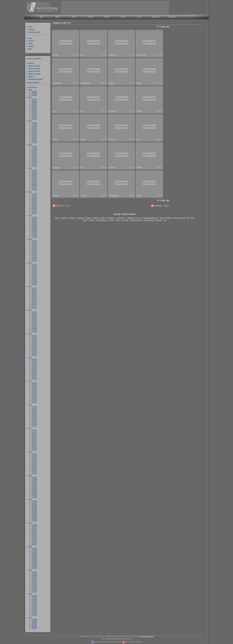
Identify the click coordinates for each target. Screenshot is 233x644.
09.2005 (34, 577)
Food (139, 218)
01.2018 (34, 284)
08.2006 (34, 555)
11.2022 (34, 172)
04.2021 (34, 208)
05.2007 (34, 537)
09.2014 (34, 364)
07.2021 (34, 202)
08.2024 (34, 130)
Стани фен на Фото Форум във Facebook (107, 642)
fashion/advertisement (150, 218)
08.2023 (34, 153)
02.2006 (34, 566)
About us (32, 46)
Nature (89, 218)
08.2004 (34, 603)
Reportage (64, 218)
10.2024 (34, 126)
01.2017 (34, 308)
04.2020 (34, 231)
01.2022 (34, 189)
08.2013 (34, 390)
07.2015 (34, 344)
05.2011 (34, 442)
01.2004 (34, 615)
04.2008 (34, 515)
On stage (125, 220)
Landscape (81, 218)
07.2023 (34, 155)
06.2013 (34, 393)
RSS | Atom (66, 206)
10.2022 (34, 173)
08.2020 (34, 224)
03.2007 (34, 541)
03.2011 (34, 446)
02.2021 (34, 211)
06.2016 (34, 322)
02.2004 (34, 613)
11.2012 (34, 408)
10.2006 (34, 552)
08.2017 (34, 295)
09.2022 (34, 175)
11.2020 (34, 219)
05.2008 (34, 513)
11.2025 (34, 101)
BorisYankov (57, 83)
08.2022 (34, 177)
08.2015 (34, 342)
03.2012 (34, 422)
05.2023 (34, 159)
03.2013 (34, 399)
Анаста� (56, 167)
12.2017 (34, 288)
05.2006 (34, 561)
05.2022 (34, 182)
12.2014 (34, 359)
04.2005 (34, 586)
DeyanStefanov (114, 195)
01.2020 (34, 237)
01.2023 (34, 166)
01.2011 (34, 450)
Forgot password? (34, 32)
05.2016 (34, 324)
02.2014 (34, 377)
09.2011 (34, 435)
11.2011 (34, 432)
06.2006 (34, 559)
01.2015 (34, 355)
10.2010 (34, 457)
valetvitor (112, 139)
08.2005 (34, 579)
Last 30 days (33, 87)
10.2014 (34, 363)
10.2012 (34, 410)
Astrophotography (136, 220)
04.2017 (34, 302)
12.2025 (34, 99)
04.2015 (34, 350)
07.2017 (34, 297)
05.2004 (34, 608)
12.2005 (34, 572)
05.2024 (34, 135)
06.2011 (34, 441)
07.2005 (34, 581)
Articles (31, 41)
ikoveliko (56, 195)
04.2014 (34, 373)
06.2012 (34, 417)
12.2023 (34, 146)
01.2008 (34, 520)
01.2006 (34, 568)
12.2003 (34, 619)
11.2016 (34, 313)
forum (123, 17)
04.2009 (34, 491)
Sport (118, 220)
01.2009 (34, 497)
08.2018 (34, 272)
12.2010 (34, 454)
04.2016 (34, 326)
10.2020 (34, 221)
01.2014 (34, 379)
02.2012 (34, 424)
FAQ (30, 49)
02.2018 (34, 282)
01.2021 (34, 213)
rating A (90, 17)
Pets (165, 220)
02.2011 (34, 448)
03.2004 (34, 611)
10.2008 (34, 504)
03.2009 (34, 493)
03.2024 (34, 139)
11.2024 (34, 124)
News (30, 38)
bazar (139, 17)
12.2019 (34, 241)
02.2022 (34, 188)
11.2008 (34, 503)
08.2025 (34, 106)
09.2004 (34, 601)
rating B (107, 17)
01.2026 (34, 95)
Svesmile (56, 55)
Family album (149, 220)
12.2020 (34, 217)
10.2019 (34, 244)
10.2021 (34, 197)
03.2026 (34, 91)
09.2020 (34, 222)
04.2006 (34, 562)
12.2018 (34, 264)
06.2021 (34, 204)
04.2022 (34, 184)
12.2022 (34, 170)
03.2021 (34, 210)
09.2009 (34, 483)
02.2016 (34, 330)
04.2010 (34, 468)
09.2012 (34, 412)
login (41, 17)
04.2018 (34, 279)
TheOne (139, 111)
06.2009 (34, 488)
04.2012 (34, 421)
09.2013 (34, 388)
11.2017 (34, 290)
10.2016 (34, 315)
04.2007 (34, 539)
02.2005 (34, 590)
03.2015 (34, 351)
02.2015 (34, 353)
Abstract (92, 220)
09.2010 (34, 459)
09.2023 (34, 152)
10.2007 (34, 528)
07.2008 (34, 510)
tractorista (112, 167)
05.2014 (34, 371)
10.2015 (34, 339)
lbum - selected (34, 71)
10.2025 (34, 102)
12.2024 (34, 123)
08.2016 (34, 319)
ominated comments (36, 79)
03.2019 (34, 257)
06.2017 (34, 299)
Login (30, 26)
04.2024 (34, 137)
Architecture (121, 218)
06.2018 (34, 275)
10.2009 (34, 481)
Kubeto (111, 83)
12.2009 (34, 477)
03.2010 (34, 470)
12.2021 (34, 193)
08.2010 (34, 461)
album (74, 17)
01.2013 (34, 402)
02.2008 (34, 519)
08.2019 (34, 248)
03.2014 (34, 375)
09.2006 (34, 553)
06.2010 (34, 464)
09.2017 (34, 293)
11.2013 (34, 384)
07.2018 (34, 273)
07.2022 (34, 179)
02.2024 (34, 140)
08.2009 (34, 484)
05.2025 (34, 111)
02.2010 (34, 471)
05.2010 (34, 466)
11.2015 (34, 337)
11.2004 (34, 597)
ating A (32, 76)
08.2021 (34, 201)
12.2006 (34, 548)
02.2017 (34, 306)
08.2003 (34, 626)
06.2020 (34, 228)
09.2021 (34, 199)
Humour (159, 220)
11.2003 (34, 621)
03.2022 (34, 186)
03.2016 (34, 328)
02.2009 (34, 495)
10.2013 (34, 386)
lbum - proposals (35, 74)
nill (54, 111)
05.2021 (34, 206)
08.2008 (34, 508)
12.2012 (34, 406)
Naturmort (111, 218)
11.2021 (34, 195)
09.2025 (34, 104)
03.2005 (34, 588)
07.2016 (34, 321)
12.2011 (34, 430)
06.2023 (34, 157)
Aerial (162, 218)
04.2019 (34, 255)
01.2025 (34, 119)
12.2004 (34, 595)
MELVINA (112, 55)
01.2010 (34, 473)
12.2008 (34, 501)
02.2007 (34, 542)
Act (188, 218)
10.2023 (34, 150)
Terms (31, 43)
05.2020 (34, 230)
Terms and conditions (147, 636)
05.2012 (34, 419)
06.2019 (34, 251)
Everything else (102, 220)
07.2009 (34, 486)
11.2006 (34, 550)
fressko (83, 139)
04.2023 (34, 160)
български (172, 17)
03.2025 (34, 115)
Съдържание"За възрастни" (66, 42)
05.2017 (34, 301)
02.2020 (34, 235)
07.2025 (34, 108)
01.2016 (34, 331)
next (163, 26)
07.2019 (34, 250)
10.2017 (34, 292)
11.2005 (34, 574)
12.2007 (34, 524)
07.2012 (34, 415)
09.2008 (34, 506)
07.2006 (34, 557)
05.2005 (34, 584)
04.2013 (34, 397)
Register (31, 29)
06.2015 (34, 346)
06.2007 (34, 535)
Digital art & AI (179, 218)
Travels (112, 220)
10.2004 (34, 599)
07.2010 (34, 462)
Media (58, 17)
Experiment (131, 218)
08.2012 (34, 413)
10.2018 (34, 268)
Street (57, 218)
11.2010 (34, 455)
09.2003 (34, 624)
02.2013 (34, 400)
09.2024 (34, 128)
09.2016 (34, 317)
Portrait (73, 218)
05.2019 (34, 253)
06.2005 (34, 582)
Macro (103, 218)
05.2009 (34, 490)
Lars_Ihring (113, 111)
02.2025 (34, 117)
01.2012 (34, 426)
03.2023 (34, 162)
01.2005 (34, 591)
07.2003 (34, 628)
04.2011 (34, 444)
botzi (82, 55)
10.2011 (34, 433)
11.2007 (34, 526)
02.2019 (34, 259)
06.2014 (34, 370)
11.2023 (34, 148)
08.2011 (34, 437)
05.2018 (34, 277)
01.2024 (34, 142)
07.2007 (34, 533)
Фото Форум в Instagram (133, 642)
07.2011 (34, 439)
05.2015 (34, 348)
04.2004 (34, 610)
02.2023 (34, 164)
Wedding (169, 218)
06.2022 (34, 181)
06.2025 (34, 110)
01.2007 (34, 544)
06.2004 (34, 606)
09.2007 (34, 530)
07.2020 (34, 226)
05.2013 (34, 395)
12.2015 (34, 335)
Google (166, 206)
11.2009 (34, 479)
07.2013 (34, 392)
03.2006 (34, 564)
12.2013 (34, 383)
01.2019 (34, 260)
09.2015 (34, 341)
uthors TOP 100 (34, 66)
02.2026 (34, 93)
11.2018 (34, 266)
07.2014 (34, 368)
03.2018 (34, 280)
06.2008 (34, 512)
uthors (31, 63)
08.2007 (34, 532)
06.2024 (34, 133)
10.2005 (34, 575)
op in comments (34, 68)
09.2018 (34, 270)
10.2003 (34, 623)
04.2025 (34, 113)
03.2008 (34, 517)
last (168, 26)
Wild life (96, 218)
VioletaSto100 (141, 55)
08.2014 (34, 366)
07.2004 (34, 604)
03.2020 (34, 233)
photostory (156, 17)
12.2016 (34, 312)
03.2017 (34, 304)
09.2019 (34, 246)
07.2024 (34, 131)
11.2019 (34, 243)
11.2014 (34, 361)
